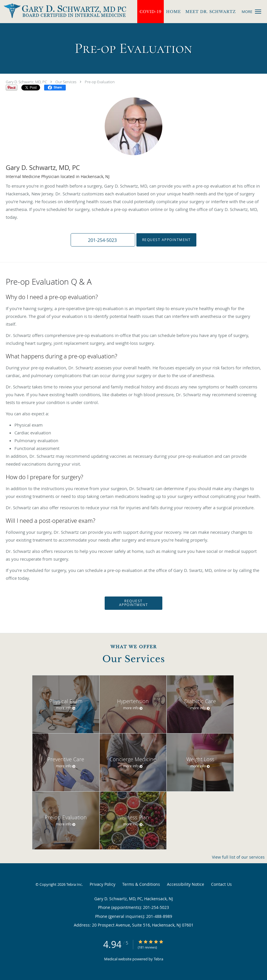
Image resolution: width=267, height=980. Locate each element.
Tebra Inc (74, 884)
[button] (258, 12)
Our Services (66, 82)
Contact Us (221, 884)
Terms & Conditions (141, 884)
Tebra (158, 959)
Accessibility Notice (186, 884)
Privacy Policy (103, 884)
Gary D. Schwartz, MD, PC (26, 82)
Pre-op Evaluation (100, 82)
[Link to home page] (63, 11)
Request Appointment (167, 240)
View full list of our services (238, 857)
